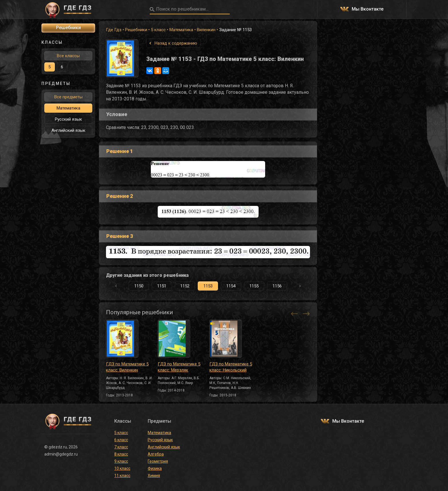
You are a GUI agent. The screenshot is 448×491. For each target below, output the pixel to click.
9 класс (121, 461)
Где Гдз (114, 30)
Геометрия (158, 461)
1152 (185, 286)
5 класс (158, 30)
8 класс (121, 454)
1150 (139, 286)
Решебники (136, 30)
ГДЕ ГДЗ (68, 9)
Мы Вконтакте (368, 9)
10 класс (122, 468)
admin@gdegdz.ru (61, 454)
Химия (154, 476)
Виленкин (206, 30)
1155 (254, 286)
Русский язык (68, 119)
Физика (155, 468)
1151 (162, 286)
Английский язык (68, 130)
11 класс (122, 476)
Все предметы (68, 97)
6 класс (121, 440)
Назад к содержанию (176, 43)
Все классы (68, 56)
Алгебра (156, 454)
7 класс (121, 447)
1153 (208, 286)
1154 (231, 286)
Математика (181, 30)
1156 (277, 286)
